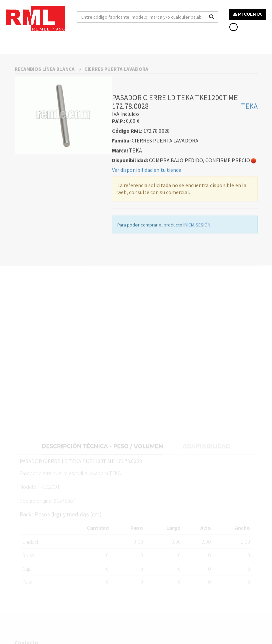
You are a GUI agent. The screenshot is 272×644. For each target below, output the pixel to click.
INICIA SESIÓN (197, 265)
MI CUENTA (248, 14)
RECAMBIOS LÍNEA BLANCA (48, 109)
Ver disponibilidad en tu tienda (147, 210)
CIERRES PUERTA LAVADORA (116, 109)
